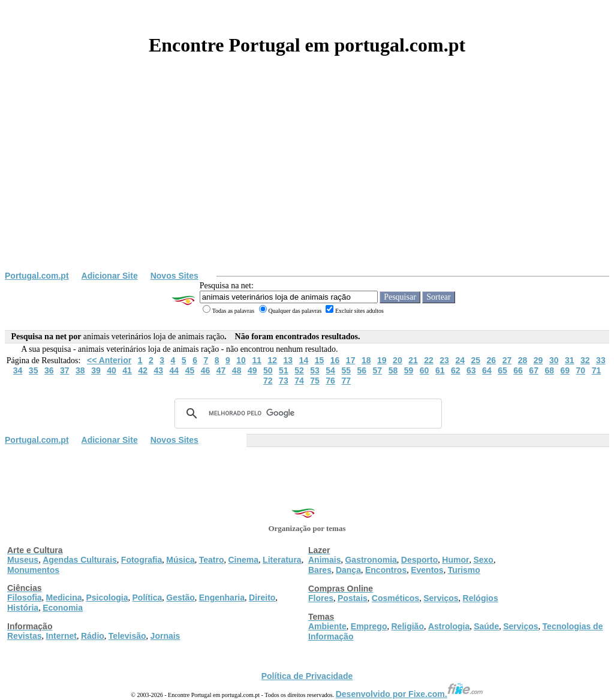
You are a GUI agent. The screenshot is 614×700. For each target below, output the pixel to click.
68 (549, 370)
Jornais (165, 636)
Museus (23, 560)
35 (34, 370)
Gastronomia (371, 560)
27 (507, 360)
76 (330, 381)
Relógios (481, 598)
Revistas (25, 636)
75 (315, 381)
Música (180, 560)
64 (487, 370)
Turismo (464, 570)
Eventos (427, 570)
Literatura (282, 560)
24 (460, 360)
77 (346, 381)
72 (268, 381)
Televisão (127, 636)
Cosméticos (395, 598)
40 (112, 370)
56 (362, 370)
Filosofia (25, 598)
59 (409, 370)
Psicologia (107, 598)
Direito (262, 598)
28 (523, 360)
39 (96, 370)
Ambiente (327, 626)
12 (272, 360)
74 (299, 381)
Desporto (419, 560)
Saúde (486, 626)
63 (471, 370)
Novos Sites (174, 276)
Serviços (441, 598)
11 (257, 360)
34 (18, 370)
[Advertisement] (307, 181)
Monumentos (33, 570)
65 (502, 370)
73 (284, 381)
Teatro (212, 560)
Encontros (386, 570)
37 (65, 370)
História (23, 608)
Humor (455, 560)
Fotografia (142, 560)
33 (601, 360)
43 (158, 370)
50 (268, 370)
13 (288, 360)
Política (148, 598)
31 (570, 360)
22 (429, 360)
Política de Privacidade (307, 676)
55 (346, 370)
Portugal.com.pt (37, 276)
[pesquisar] (306, 414)
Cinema (244, 560)
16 (335, 360)
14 (304, 360)
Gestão (180, 598)
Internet (61, 636)
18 (366, 360)
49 (252, 370)
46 (206, 370)
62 (456, 370)
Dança (348, 570)
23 (444, 360)
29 (538, 360)
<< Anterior (109, 360)
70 (581, 370)
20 (398, 360)
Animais (324, 560)
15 (320, 360)
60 (425, 370)
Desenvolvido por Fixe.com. (410, 694)
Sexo (483, 560)
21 (413, 360)
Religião (407, 626)
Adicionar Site (110, 276)
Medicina (64, 598)
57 (378, 370)
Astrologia (449, 626)
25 (475, 360)
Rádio (93, 636)
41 (127, 370)
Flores (321, 598)
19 (382, 360)
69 (565, 370)
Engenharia (222, 598)
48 (237, 370)
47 (221, 370)
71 (597, 370)
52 (299, 370)
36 (49, 370)
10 (241, 360)
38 (80, 370)
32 (585, 360)
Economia (63, 608)
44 (174, 370)
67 (534, 370)
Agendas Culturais (80, 560)
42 (143, 370)
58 (393, 370)
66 (518, 370)
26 (492, 360)
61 (440, 370)
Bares (320, 570)
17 (351, 360)
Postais (353, 598)
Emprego (369, 626)
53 (315, 370)
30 (554, 360)
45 (190, 370)
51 (284, 370)
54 (330, 370)
